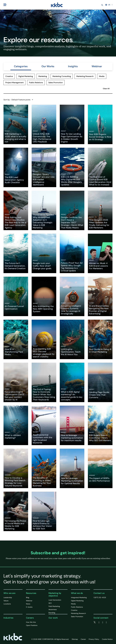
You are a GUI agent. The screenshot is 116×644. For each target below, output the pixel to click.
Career (83, 639)
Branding (52, 613)
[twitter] (95, 622)
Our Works (48, 66)
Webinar (97, 66)
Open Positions (32, 625)
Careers (30, 618)
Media (73, 604)
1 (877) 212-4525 (100, 597)
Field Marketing (54, 606)
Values (6, 601)
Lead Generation (55, 600)
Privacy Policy (94, 639)
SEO (50, 603)
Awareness (53, 609)
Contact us (99, 593)
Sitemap (75, 639)
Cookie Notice (107, 639)
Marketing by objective (55, 594)
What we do (77, 593)
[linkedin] (103, 622)
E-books (29, 607)
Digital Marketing (77, 601)
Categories (21, 66)
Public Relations (77, 607)
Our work (53, 618)
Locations (7, 604)
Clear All (106, 89)
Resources (31, 593)
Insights (73, 66)
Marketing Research (78, 613)
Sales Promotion (77, 617)
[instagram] (106, 622)
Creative (74, 610)
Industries (8, 618)
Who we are (9, 593)
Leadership (8, 597)
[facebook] (99, 622)
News (28, 604)
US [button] (108, 5)
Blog (28, 597)
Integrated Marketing (79, 597)
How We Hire (31, 622)
